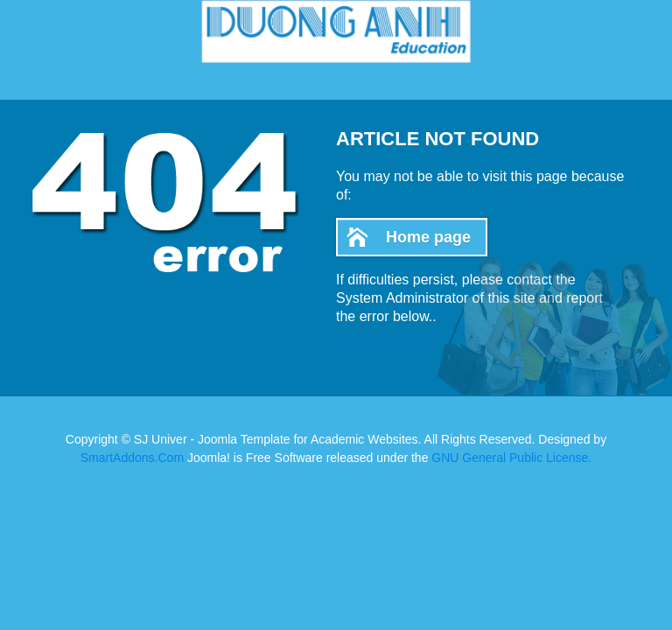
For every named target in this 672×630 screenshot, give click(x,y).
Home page (428, 237)
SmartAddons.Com (132, 458)
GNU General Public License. (511, 458)
